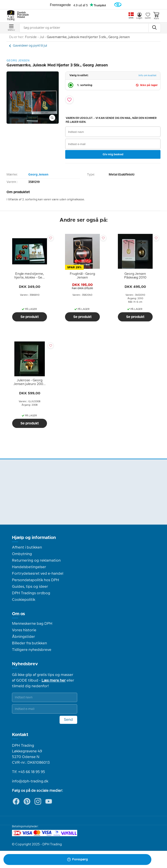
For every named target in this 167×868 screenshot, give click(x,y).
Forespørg (77, 860)
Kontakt (20, 735)
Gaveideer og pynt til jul (30, 46)
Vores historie (24, 630)
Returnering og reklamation (36, 561)
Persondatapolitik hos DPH (36, 580)
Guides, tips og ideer (30, 587)
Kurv (156, 16)
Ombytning (22, 554)
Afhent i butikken (27, 547)
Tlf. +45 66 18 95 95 (28, 772)
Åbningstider (23, 637)
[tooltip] (30, 276)
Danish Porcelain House (22, 15)
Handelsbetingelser (29, 567)
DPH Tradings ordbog (31, 593)
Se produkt (30, 317)
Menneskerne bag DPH (32, 624)
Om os (18, 614)
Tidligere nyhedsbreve (32, 650)
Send (68, 720)
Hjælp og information (34, 538)
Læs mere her (54, 681)
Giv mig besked (113, 154)
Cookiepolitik (24, 600)
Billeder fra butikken (29, 643)
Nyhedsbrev (25, 664)
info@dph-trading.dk (30, 781)
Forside (31, 37)
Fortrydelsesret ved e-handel (38, 574)
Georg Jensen (38, 175)
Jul (42, 37)
